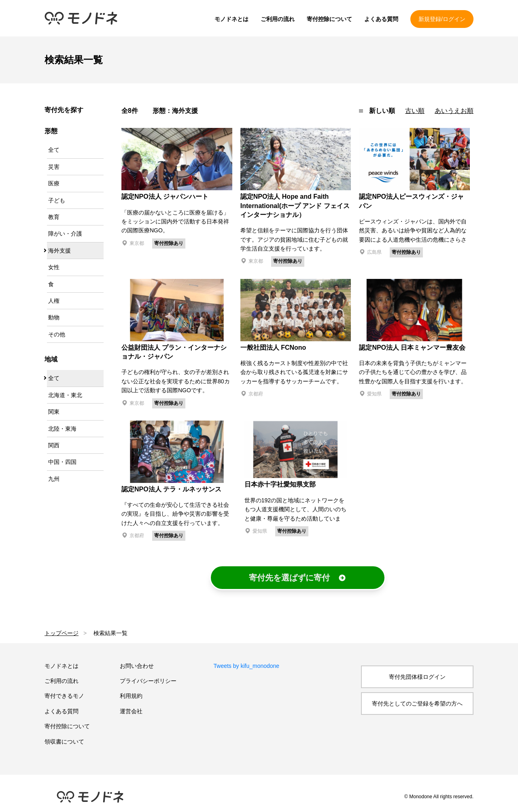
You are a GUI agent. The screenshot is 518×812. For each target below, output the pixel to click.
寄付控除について (329, 19)
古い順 (415, 111)
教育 (54, 217)
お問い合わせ (137, 666)
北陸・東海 (62, 429)
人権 (54, 301)
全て (54, 150)
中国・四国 (62, 462)
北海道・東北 (65, 395)
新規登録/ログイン (442, 19)
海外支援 (59, 251)
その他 (57, 334)
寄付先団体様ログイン (417, 677)
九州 (54, 479)
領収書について (64, 742)
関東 (54, 412)
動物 (54, 317)
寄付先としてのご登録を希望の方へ (417, 704)
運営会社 (131, 711)
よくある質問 (381, 19)
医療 (54, 183)
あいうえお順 (454, 111)
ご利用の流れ (278, 19)
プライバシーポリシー (148, 681)
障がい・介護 (65, 234)
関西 (54, 445)
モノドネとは (231, 19)
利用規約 (131, 696)
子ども (57, 200)
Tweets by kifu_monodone (247, 666)
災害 (54, 167)
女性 (54, 267)
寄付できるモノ (64, 696)
